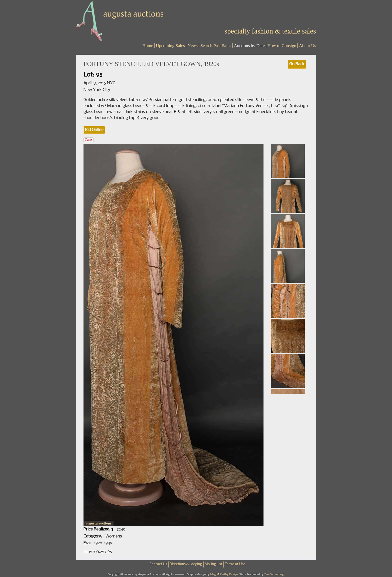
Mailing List (213, 564)
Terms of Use (235, 564)
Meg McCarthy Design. (225, 574)
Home (148, 46)
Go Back (297, 64)
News (192, 46)
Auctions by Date (249, 46)
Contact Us (158, 564)
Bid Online (94, 130)
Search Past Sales (216, 46)
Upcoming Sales (170, 46)
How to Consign (282, 46)
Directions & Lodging (186, 564)
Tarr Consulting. (274, 574)
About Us (307, 46)
